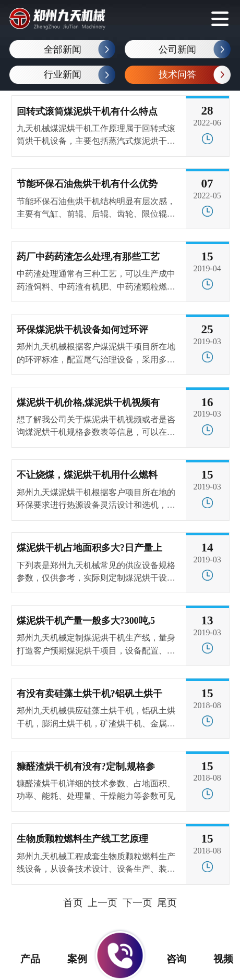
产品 (23, 959)
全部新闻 (63, 49)
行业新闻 (63, 74)
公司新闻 (177, 49)
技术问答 (177, 74)
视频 (217, 959)
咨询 (170, 959)
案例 (70, 959)
